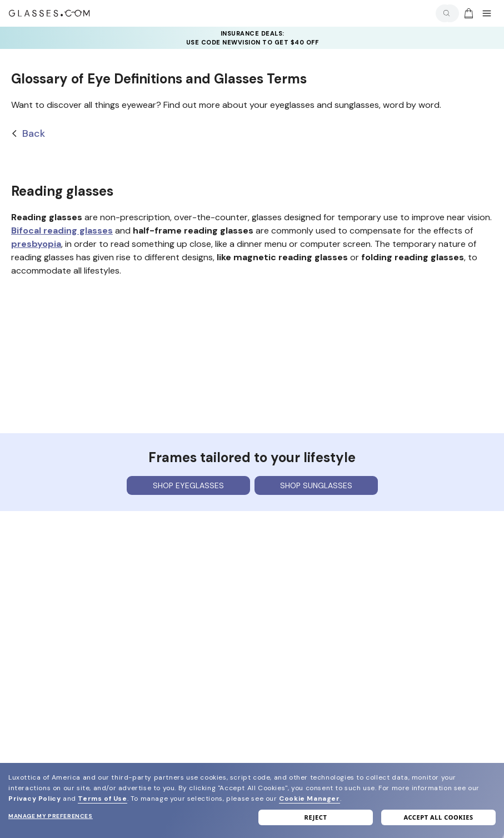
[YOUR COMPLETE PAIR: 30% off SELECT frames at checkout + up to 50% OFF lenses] (252, 38)
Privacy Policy (34, 799)
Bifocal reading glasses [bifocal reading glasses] (62, 230)
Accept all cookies (438, 817)
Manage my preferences (51, 816)
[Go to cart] (467, 13)
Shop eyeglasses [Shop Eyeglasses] (188, 485)
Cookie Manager (309, 799)
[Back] (252, 134)
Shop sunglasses (316, 485)
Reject (316, 817)
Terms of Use (102, 799)
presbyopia (36, 244)
